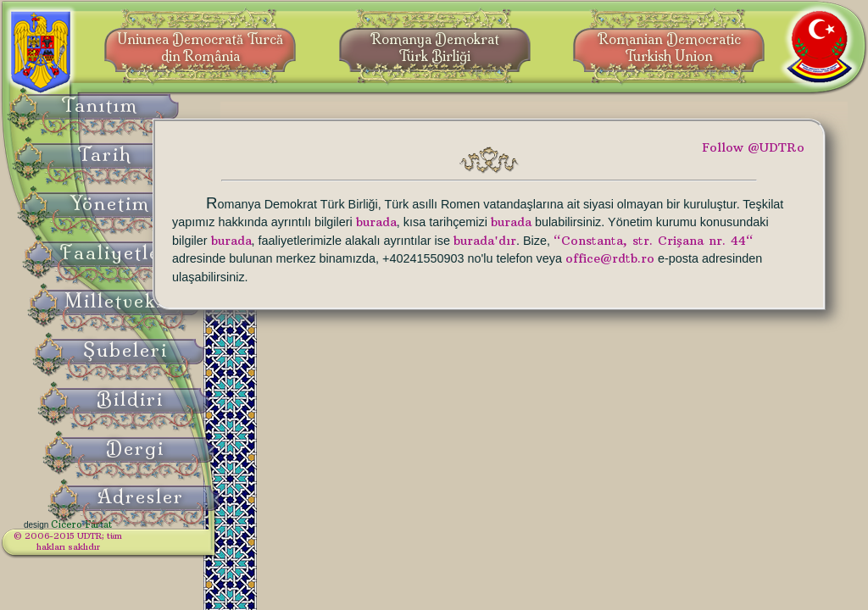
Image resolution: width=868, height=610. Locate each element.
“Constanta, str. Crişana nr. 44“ (569, 258)
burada (673, 222)
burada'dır (400, 258)
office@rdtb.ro (634, 277)
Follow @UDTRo (753, 147)
